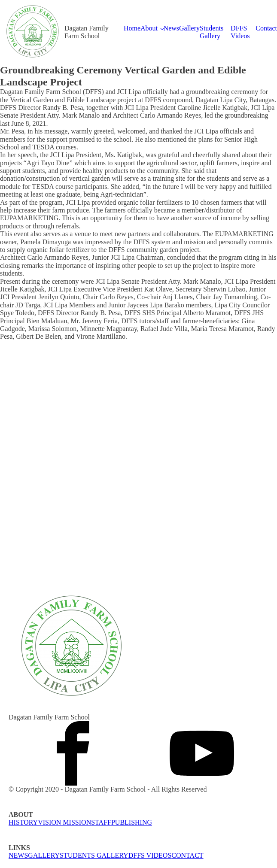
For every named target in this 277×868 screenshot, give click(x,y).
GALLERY (44, 855)
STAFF (101, 822)
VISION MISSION (64, 822)
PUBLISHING (132, 822)
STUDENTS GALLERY (94, 855)
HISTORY (23, 822)
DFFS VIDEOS (150, 855)
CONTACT (187, 855)
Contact (266, 28)
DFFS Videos (240, 32)
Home (132, 28)
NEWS (18, 855)
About (149, 28)
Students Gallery (212, 32)
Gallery (189, 28)
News (171, 28)
